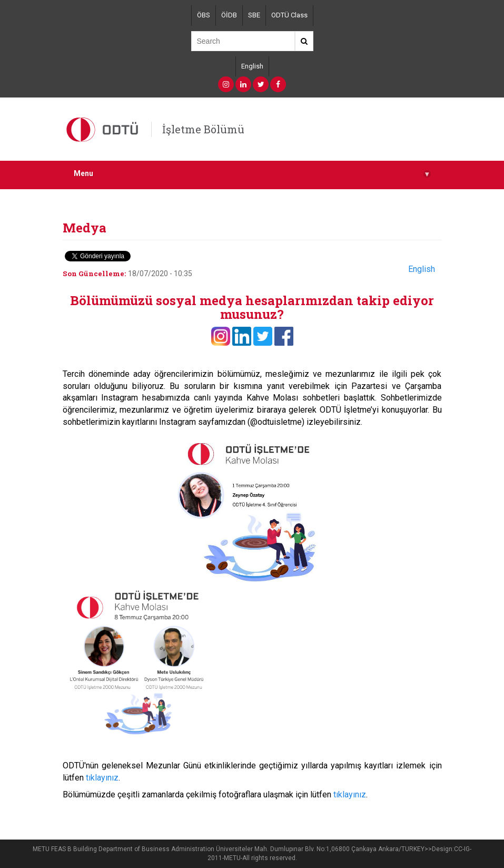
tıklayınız (102, 778)
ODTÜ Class (289, 15)
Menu (252, 174)
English (252, 66)
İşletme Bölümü (203, 129)
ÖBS (204, 15)
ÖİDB (229, 15)
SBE (254, 15)
